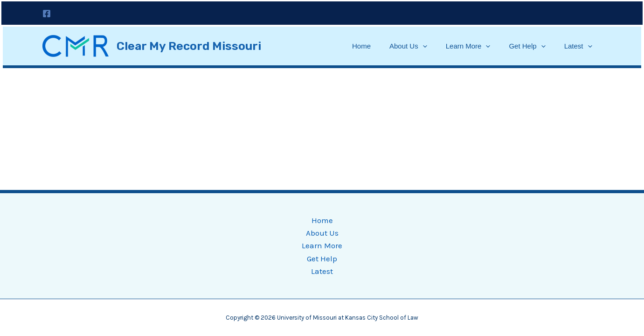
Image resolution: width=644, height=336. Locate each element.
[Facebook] (47, 14)
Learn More (468, 46)
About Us (408, 46)
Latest (578, 46)
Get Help (527, 46)
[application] (423, 46)
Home (361, 46)
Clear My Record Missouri (189, 46)
